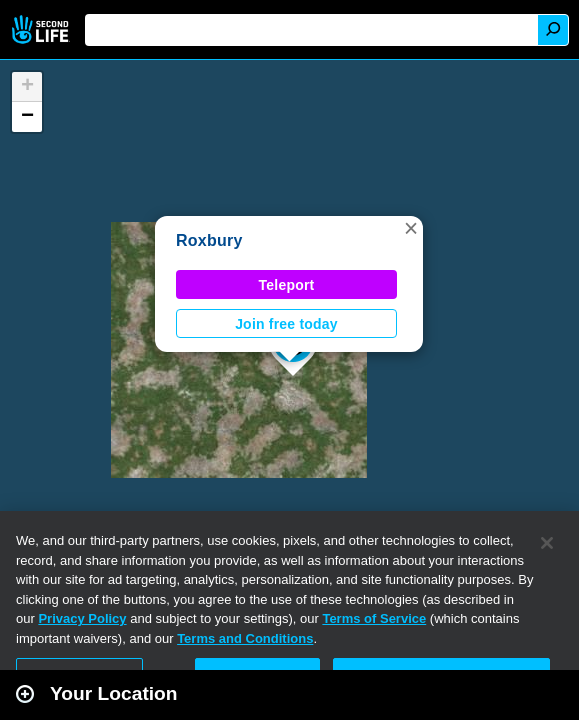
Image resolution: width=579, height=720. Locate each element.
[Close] (547, 543)
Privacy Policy (82, 618)
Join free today (286, 324)
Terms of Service (374, 618)
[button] (411, 228)
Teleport (287, 285)
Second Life (42, 29)
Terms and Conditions (245, 638)
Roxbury (209, 240)
